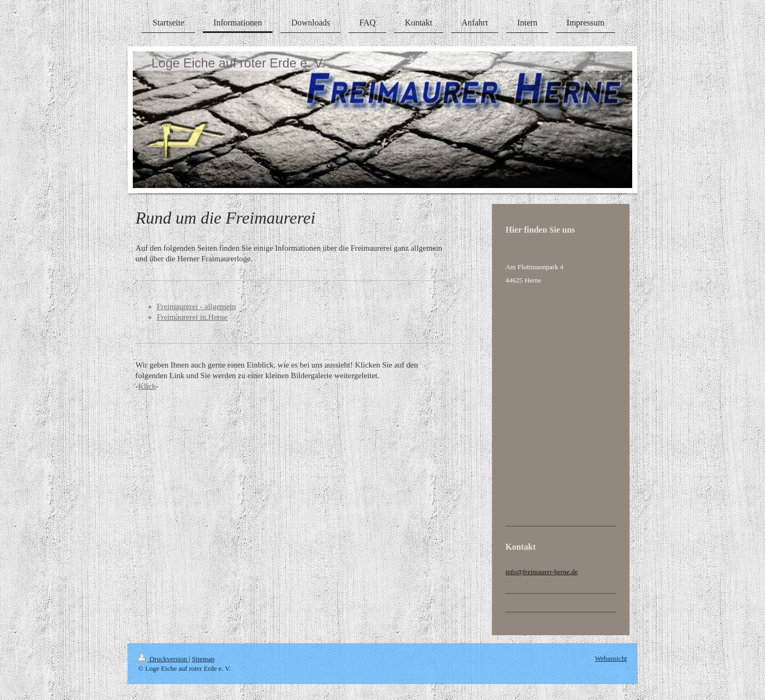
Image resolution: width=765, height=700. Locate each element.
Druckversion (163, 659)
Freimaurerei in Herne (192, 317)
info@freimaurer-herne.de (541, 572)
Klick (147, 386)
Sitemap (203, 659)
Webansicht (611, 658)
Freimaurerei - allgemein (196, 306)
